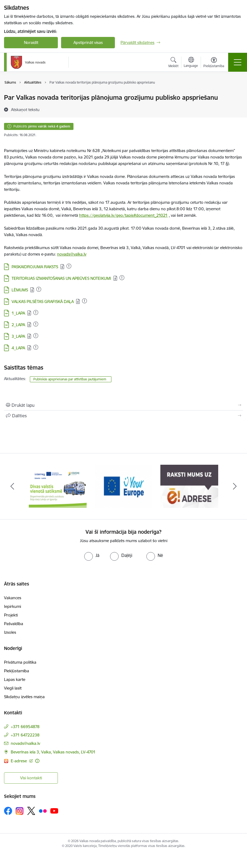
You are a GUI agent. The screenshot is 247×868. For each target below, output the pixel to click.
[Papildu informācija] (37, 761)
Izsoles (10, 632)
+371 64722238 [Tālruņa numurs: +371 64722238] (25, 735)
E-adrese (19, 761)
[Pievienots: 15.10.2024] (69, 266)
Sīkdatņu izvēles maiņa (24, 697)
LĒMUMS (20, 290)
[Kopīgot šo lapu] (123, 416)
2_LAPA (18, 325)
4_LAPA (18, 348)
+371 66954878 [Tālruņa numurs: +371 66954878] (25, 727)
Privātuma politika (20, 662)
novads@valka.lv (72, 254)
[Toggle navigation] (238, 62)
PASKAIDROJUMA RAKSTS (35, 267)
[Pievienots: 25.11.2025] (122, 278)
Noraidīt (31, 42)
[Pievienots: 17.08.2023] (36, 312)
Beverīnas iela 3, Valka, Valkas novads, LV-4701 (53, 752)
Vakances (13, 598)
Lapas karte (15, 679)
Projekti (11, 615)
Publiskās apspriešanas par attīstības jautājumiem (71, 379)
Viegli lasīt (13, 688)
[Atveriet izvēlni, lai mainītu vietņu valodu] (191, 63)
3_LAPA (18, 336)
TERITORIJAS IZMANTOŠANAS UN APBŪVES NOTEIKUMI (61, 278)
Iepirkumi (13, 606)
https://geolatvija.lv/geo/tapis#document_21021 (123, 215)
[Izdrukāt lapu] (123, 405)
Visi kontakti (31, 778)
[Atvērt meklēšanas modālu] (173, 63)
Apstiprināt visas (88, 42)
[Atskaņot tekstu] (25, 109)
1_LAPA (18, 313)
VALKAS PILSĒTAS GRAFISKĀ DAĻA (43, 302)
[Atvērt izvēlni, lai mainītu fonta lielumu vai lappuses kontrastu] (214, 63)
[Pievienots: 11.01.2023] (39, 289)
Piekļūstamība (17, 671)
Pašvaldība (14, 624)
